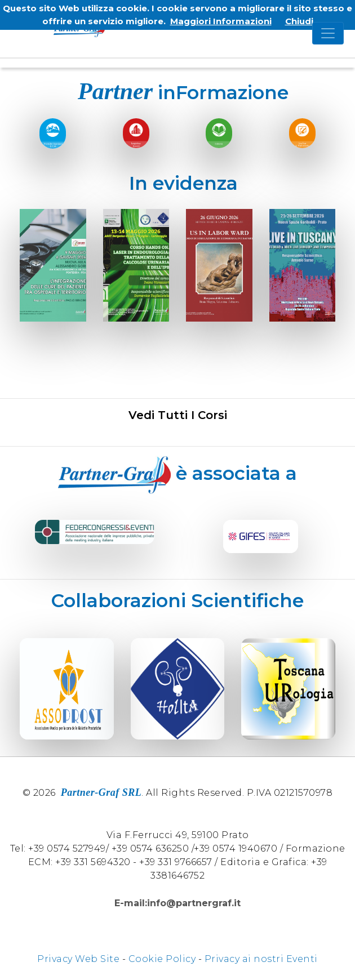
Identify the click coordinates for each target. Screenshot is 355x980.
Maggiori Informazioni (221, 21)
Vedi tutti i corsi (178, 415)
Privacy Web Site (78, 959)
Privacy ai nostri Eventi (261, 959)
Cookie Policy (162, 959)
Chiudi (299, 21)
